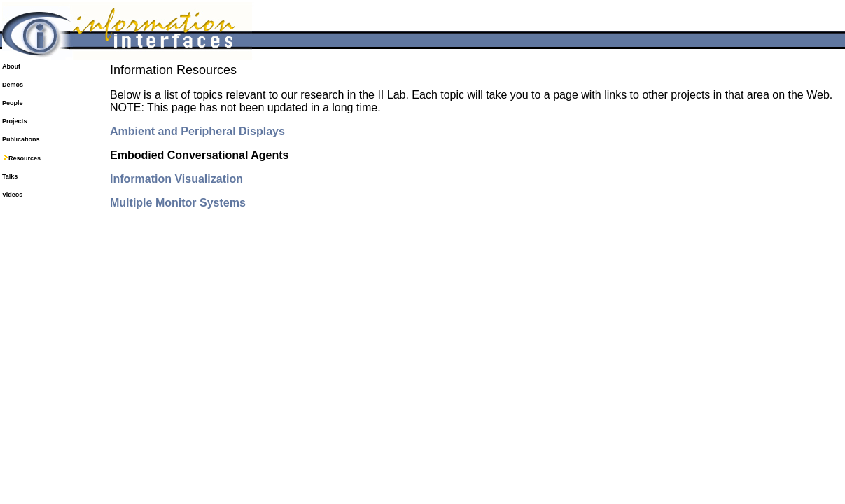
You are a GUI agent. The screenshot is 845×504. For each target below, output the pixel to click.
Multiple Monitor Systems (178, 203)
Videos (12, 195)
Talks (10, 176)
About (11, 66)
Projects (15, 121)
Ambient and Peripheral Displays (197, 131)
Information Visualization (176, 179)
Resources (25, 158)
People (13, 103)
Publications (21, 139)
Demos (13, 85)
